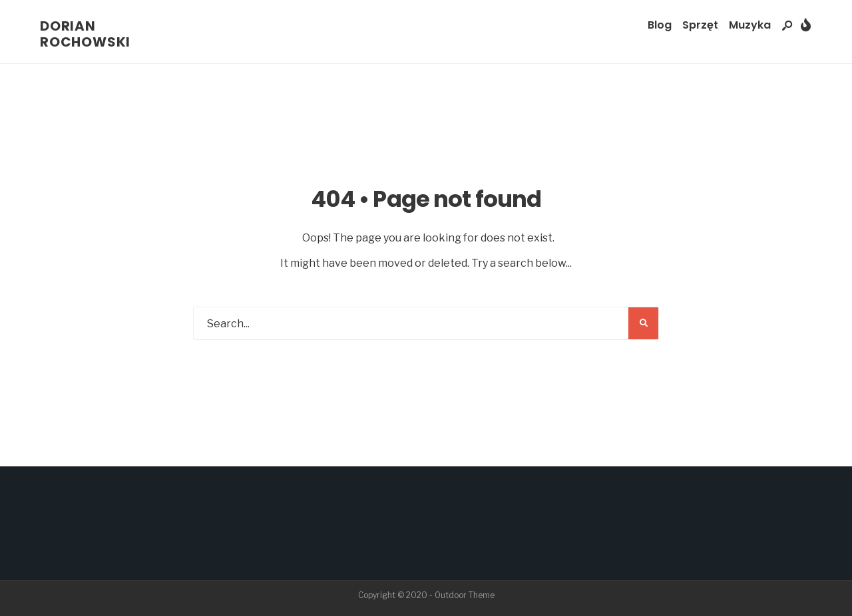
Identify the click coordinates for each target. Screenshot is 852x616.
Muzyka (750, 25)
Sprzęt (700, 25)
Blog (660, 25)
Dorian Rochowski (85, 34)
